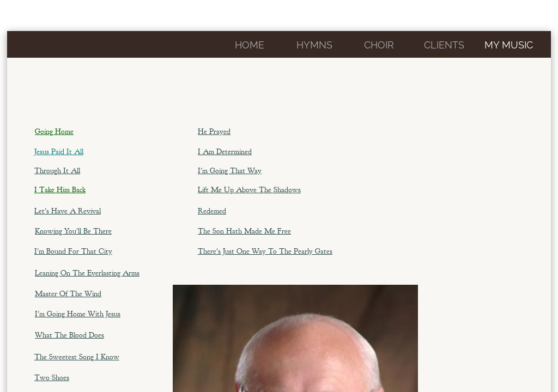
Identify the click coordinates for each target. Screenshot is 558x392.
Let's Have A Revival (68, 211)
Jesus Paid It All (59, 152)
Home (250, 45)
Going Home (54, 131)
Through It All (57, 171)
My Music (509, 45)
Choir (379, 45)
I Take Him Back (60, 190)
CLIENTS (444, 45)
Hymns (314, 45)
